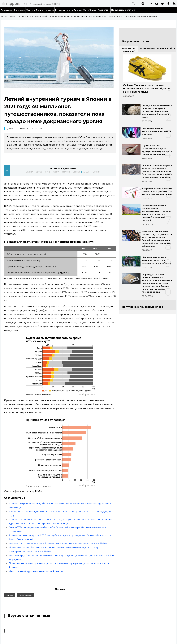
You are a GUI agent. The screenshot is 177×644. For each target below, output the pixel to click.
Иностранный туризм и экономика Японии (36, 571)
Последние (7, 10)
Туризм (10, 129)
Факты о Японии (35, 10)
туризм (10, 595)
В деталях (19, 10)
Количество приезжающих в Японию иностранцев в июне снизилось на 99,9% (58, 543)
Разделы (104, 10)
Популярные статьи (123, 10)
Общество (24, 129)
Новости (49, 10)
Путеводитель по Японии (68, 10)
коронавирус (26, 595)
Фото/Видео (90, 10)
